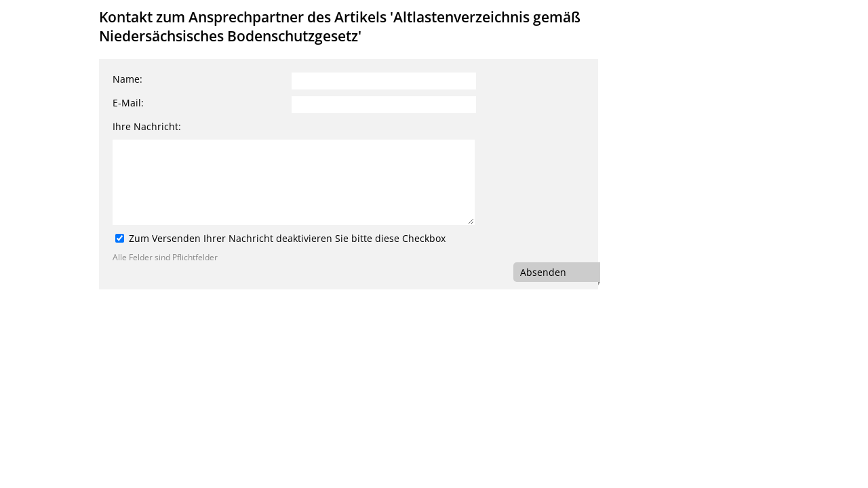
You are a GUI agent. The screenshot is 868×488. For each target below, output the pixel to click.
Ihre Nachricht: (147, 126)
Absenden (543, 272)
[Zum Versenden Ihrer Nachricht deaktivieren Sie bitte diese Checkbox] (120, 238)
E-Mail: (128, 103)
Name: (127, 79)
